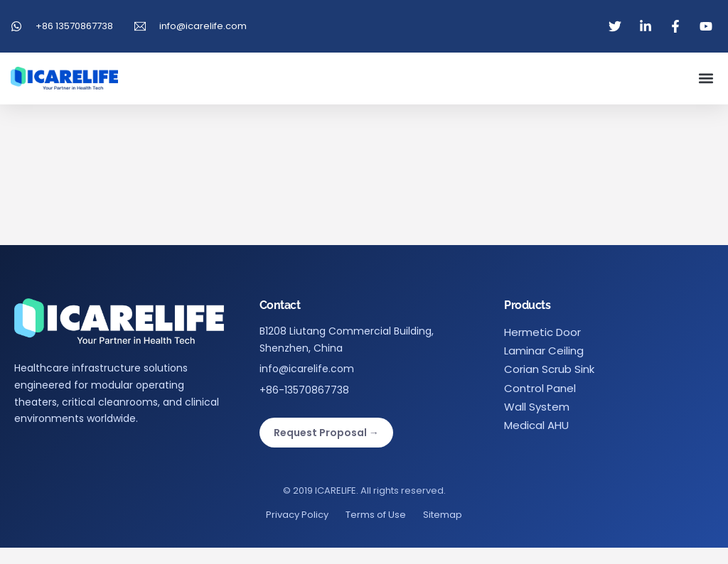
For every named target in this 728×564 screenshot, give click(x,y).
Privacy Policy (297, 515)
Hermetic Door (542, 332)
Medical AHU (536, 425)
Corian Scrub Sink (549, 369)
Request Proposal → (326, 433)
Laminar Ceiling (544, 351)
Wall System (537, 407)
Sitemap (443, 515)
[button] (706, 78)
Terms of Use (376, 515)
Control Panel (540, 388)
